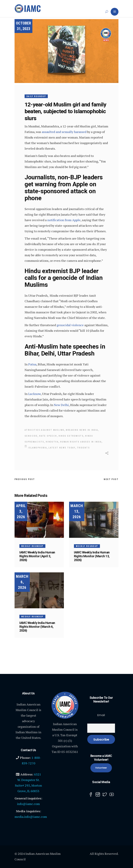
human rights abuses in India (81, 442)
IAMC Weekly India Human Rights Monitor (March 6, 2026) (37, 627)
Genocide (31, 436)
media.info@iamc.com (31, 817)
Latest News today (62, 448)
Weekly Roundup (32, 546)
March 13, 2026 (77, 511)
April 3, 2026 (21, 511)
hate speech (48, 436)
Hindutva (52, 442)
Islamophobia (37, 448)
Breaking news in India (82, 430)
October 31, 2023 (23, 26)
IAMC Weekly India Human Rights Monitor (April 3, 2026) (37, 556)
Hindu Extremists (71, 436)
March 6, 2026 (22, 582)
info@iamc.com (28, 804)
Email (101, 715)
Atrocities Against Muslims (44, 430)
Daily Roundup (36, 96)
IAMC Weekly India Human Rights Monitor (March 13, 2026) (92, 556)
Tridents (83, 448)
